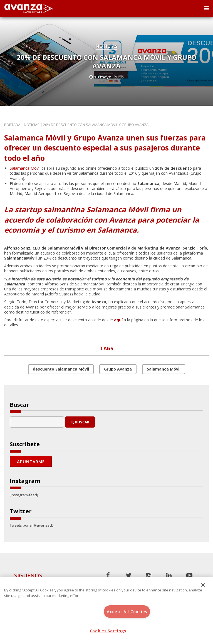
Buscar (80, 422)
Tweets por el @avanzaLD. (32, 525)
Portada (12, 125)
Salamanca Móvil (25, 168)
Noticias (106, 46)
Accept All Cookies (127, 612)
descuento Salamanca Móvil (61, 369)
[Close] (203, 585)
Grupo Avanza (118, 369)
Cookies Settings (108, 631)
